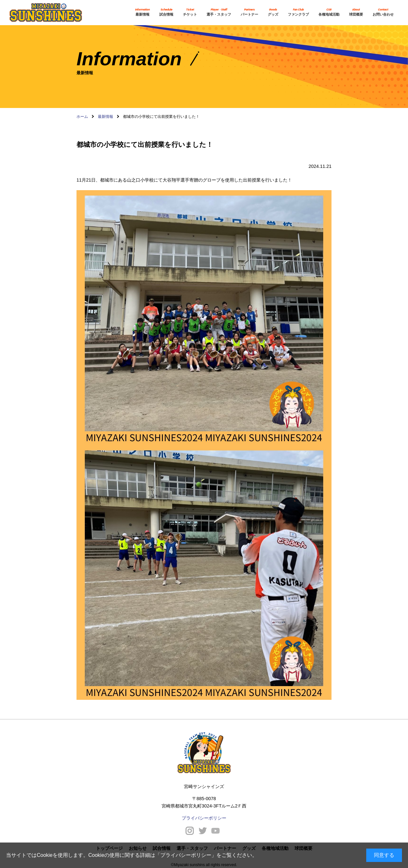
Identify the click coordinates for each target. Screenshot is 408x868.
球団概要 (356, 12)
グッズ (273, 12)
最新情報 (142, 12)
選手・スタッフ (219, 12)
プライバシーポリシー (186, 855)
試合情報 (166, 12)
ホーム (82, 117)
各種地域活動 (329, 12)
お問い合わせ (383, 12)
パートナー (249, 12)
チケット (190, 12)
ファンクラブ (298, 12)
